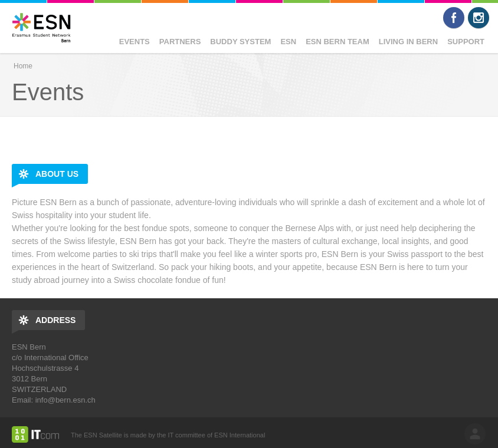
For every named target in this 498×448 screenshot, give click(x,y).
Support (466, 42)
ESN (288, 42)
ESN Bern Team (338, 42)
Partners (180, 42)
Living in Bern (408, 42)
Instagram (479, 18)
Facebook (454, 18)
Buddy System (240, 42)
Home (23, 66)
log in (475, 434)
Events (135, 42)
